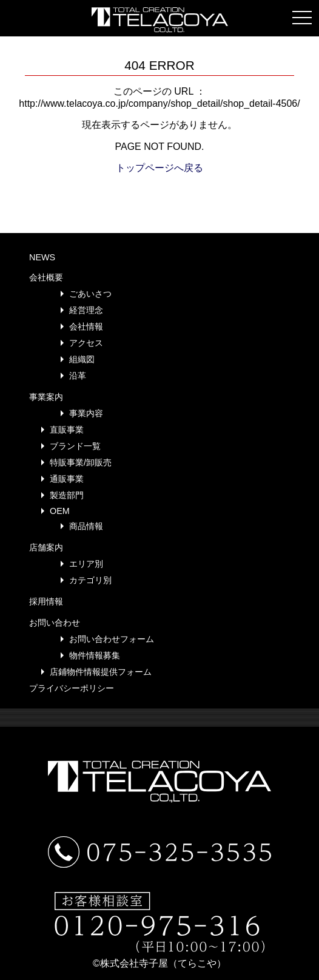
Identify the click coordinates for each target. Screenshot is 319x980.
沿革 (78, 376)
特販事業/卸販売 (81, 462)
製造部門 (67, 495)
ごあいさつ (90, 294)
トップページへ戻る (159, 168)
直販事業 (67, 430)
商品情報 (86, 526)
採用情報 (46, 601)
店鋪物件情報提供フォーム (101, 672)
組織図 (82, 359)
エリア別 (86, 564)
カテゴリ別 (90, 580)
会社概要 (46, 277)
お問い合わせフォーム (112, 639)
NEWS (42, 257)
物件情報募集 (95, 655)
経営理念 (86, 310)
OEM (60, 511)
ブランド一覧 (75, 446)
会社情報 (86, 326)
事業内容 (86, 413)
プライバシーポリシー (72, 688)
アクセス (86, 343)
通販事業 (67, 479)
